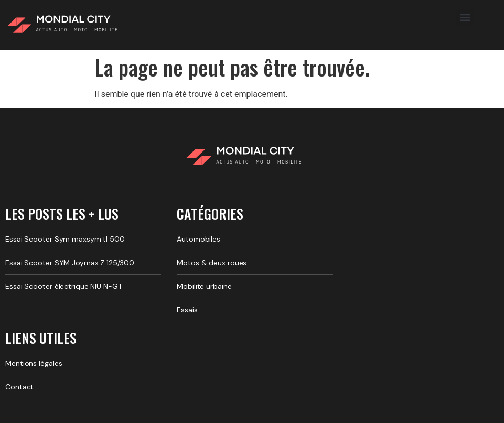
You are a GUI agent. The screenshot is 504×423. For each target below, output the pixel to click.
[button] (465, 18)
